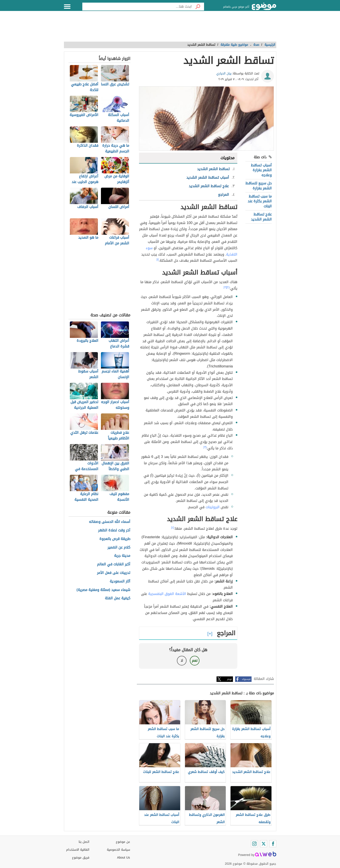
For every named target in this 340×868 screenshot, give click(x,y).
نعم (195, 661)
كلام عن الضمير (119, 548)
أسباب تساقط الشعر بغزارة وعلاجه (261, 170)
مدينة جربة (122, 556)
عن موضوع (123, 842)
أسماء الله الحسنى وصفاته (110, 522)
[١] (158, 259)
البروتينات (213, 507)
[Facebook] (273, 844)
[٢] (228, 287)
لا (182, 661)
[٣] (225, 287)
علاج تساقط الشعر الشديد (261, 217)
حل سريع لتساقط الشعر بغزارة (259, 186)
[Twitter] (264, 844)
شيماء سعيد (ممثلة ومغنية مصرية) (104, 590)
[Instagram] (254, 844)
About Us (124, 858)
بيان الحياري (224, 73)
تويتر (229, 679)
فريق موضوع (81, 858)
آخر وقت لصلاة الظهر (114, 530)
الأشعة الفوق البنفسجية (167, 594)
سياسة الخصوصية (118, 850)
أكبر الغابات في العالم (114, 564)
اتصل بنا (84, 842)
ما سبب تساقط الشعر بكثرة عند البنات (260, 201)
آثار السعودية (120, 581)
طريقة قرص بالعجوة (115, 539)
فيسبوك (246, 679)
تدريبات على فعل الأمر (114, 573)
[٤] (173, 528)
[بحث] (198, 7)
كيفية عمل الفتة (118, 598)
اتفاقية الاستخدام (78, 850)
